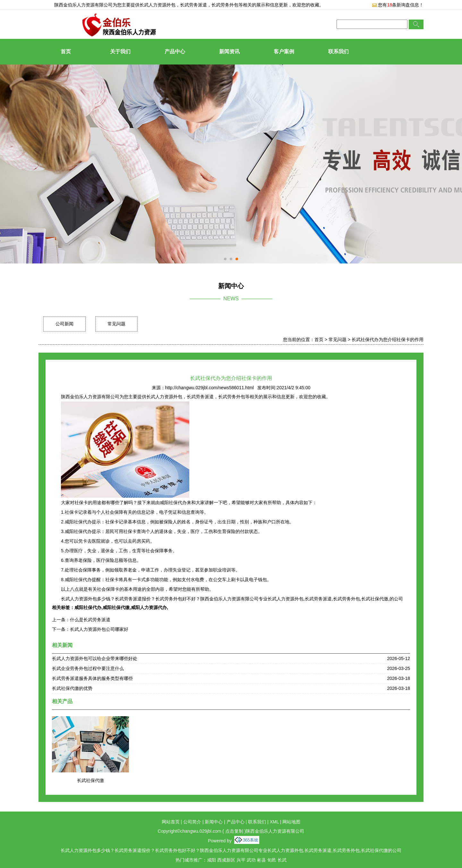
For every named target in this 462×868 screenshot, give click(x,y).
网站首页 (171, 822)
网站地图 (291, 822)
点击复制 (234, 831)
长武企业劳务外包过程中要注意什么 (88, 668)
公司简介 (192, 822)
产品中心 (175, 52)
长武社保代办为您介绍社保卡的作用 (388, 339)
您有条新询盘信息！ (398, 5)
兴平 (241, 860)
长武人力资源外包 (158, 5)
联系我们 (338, 52)
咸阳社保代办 (88, 607)
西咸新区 (226, 860)
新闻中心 (214, 822)
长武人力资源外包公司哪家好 (99, 629)
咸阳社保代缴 (116, 607)
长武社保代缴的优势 (72, 688)
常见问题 (116, 324)
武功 (251, 860)
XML (274, 822)
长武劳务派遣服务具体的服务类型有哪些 (92, 678)
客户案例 (284, 52)
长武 (282, 860)
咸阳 (211, 860)
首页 (66, 52)
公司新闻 (64, 324)
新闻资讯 (229, 52)
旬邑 (272, 860)
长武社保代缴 (90, 780)
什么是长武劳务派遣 (90, 620)
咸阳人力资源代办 (149, 607)
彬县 (261, 860)
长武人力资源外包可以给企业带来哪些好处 (95, 658)
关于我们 (120, 52)
